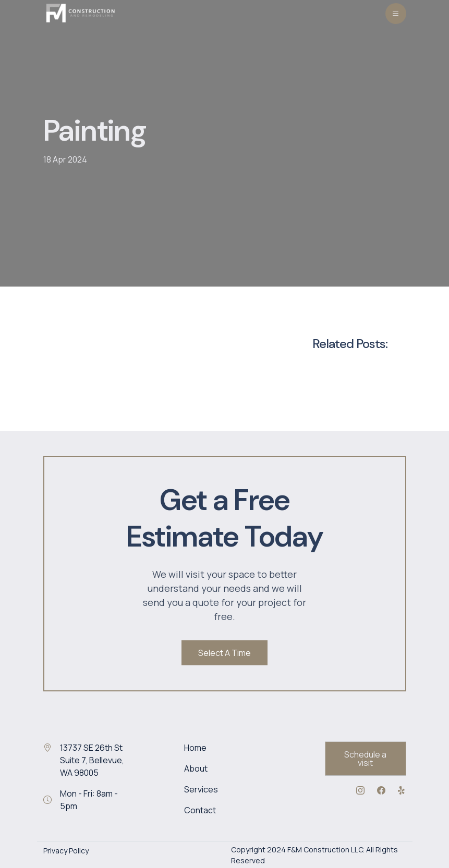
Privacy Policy (66, 851)
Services (201, 789)
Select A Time (225, 653)
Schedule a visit (365, 759)
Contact (200, 810)
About (196, 768)
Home (195, 748)
